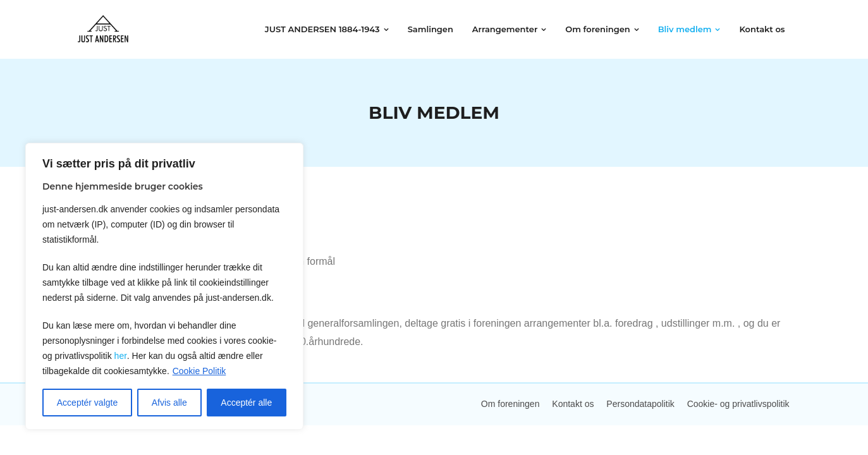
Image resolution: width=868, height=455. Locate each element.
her (120, 356)
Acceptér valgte (88, 403)
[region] (164, 286)
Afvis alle (169, 403)
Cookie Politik (199, 371)
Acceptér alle (246, 403)
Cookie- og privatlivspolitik (738, 404)
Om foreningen (510, 404)
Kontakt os (573, 404)
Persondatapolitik (640, 404)
